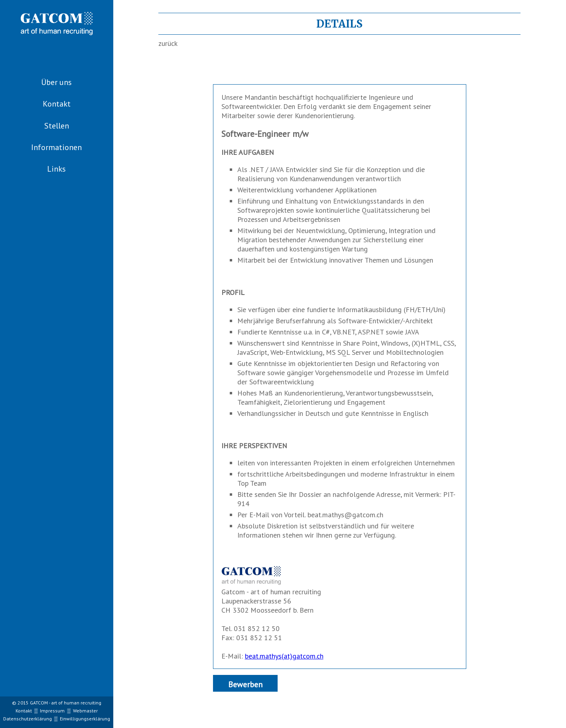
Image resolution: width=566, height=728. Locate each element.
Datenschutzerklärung (28, 719)
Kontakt (57, 104)
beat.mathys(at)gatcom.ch (284, 656)
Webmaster (85, 711)
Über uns (56, 82)
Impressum (52, 711)
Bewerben (245, 684)
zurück (168, 43)
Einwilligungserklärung (85, 719)
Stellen (57, 126)
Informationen (56, 147)
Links (56, 169)
